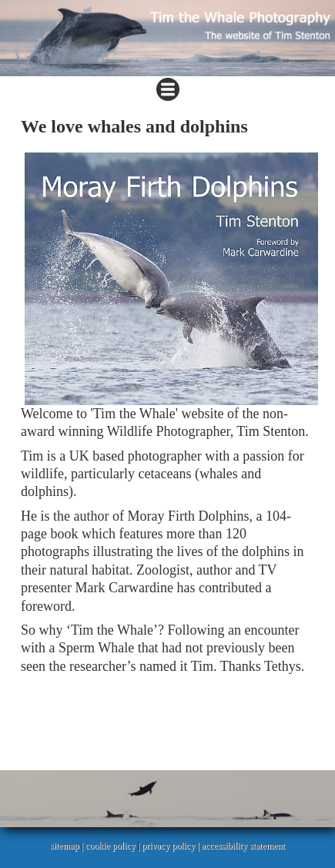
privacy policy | (171, 846)
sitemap (64, 846)
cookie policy (111, 846)
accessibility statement (243, 846)
